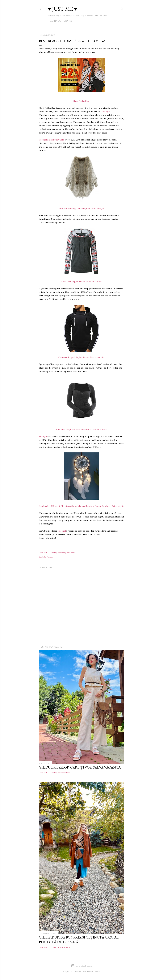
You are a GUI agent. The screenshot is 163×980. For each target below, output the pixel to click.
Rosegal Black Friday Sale (51, 140)
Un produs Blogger (82, 966)
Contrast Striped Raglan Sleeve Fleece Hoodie (82, 357)
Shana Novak (95, 971)
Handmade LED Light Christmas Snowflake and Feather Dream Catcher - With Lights (81, 506)
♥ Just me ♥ (62, 9)
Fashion (50, 557)
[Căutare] (122, 8)
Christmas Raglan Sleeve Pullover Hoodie (82, 282)
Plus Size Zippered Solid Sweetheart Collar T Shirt (81, 429)
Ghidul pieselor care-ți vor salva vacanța (80, 767)
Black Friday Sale (82, 101)
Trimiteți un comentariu (60, 773)
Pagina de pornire (61, 21)
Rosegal (106, 112)
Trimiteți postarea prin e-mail (62, 553)
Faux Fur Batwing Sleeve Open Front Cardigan (81, 208)
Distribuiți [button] (43, 553)
